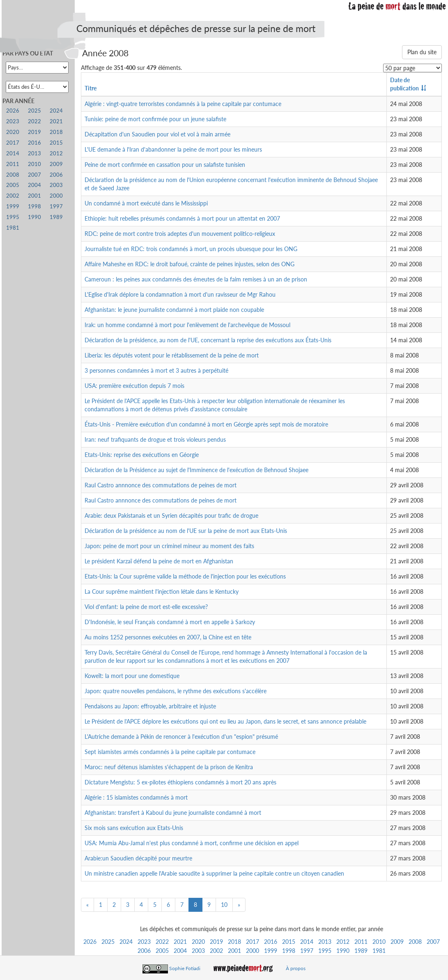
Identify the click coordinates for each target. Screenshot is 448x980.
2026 (90, 942)
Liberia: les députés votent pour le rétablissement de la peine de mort (172, 355)
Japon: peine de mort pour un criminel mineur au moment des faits (169, 546)
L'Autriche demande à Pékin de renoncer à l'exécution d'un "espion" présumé (181, 737)
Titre (91, 88)
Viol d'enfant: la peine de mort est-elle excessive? (146, 607)
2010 (379, 942)
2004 (180, 951)
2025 (108, 942)
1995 (325, 951)
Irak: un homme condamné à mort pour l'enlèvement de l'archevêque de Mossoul (187, 325)
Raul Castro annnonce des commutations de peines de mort (161, 485)
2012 (343, 942)
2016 (271, 942)
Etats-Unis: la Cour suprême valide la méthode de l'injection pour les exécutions (185, 576)
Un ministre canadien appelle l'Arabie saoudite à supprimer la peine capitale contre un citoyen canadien (214, 873)
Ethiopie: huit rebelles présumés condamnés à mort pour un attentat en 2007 (182, 218)
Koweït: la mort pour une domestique (132, 676)
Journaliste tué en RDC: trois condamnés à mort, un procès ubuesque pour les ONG (191, 249)
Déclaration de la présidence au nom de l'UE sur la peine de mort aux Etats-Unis (186, 531)
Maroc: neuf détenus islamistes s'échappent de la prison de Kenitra (169, 767)
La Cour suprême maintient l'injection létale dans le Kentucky (162, 591)
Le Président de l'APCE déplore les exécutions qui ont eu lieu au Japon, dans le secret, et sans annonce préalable (225, 721)
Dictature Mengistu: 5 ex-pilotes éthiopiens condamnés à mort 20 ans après (180, 782)
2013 (325, 942)
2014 (307, 942)
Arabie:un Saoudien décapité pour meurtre (138, 858)
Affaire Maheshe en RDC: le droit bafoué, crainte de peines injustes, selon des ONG (190, 264)
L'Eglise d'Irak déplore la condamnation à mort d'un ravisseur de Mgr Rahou (180, 294)
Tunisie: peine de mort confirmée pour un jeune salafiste (155, 119)
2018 (234, 942)
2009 (397, 942)
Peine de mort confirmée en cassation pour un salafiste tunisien (165, 165)
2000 (253, 951)
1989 (361, 951)
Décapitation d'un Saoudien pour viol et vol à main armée (157, 134)
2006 (144, 951)
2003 (198, 951)
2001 (234, 951)
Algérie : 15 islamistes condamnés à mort (136, 797)
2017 (253, 942)
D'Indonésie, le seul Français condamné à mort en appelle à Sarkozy (170, 622)
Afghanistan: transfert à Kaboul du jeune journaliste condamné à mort (173, 813)
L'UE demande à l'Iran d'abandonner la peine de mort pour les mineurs (173, 149)
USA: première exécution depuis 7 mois (134, 386)
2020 (198, 942)
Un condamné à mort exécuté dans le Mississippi (146, 203)
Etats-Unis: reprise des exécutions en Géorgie (142, 455)
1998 (289, 951)
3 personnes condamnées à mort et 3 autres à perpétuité (156, 370)
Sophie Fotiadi (185, 968)
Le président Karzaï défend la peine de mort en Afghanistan (159, 561)
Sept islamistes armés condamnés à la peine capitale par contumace (170, 752)
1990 (343, 951)
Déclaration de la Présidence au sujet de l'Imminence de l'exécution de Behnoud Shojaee (196, 470)
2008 (415, 942)
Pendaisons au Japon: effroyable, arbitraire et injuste (150, 706)
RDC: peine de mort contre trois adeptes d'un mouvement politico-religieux (180, 234)
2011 (361, 942)
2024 (126, 942)
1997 (307, 951)
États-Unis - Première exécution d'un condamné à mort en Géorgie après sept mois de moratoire (206, 424)
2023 (144, 942)
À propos (296, 968)
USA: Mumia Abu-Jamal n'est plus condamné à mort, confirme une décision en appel (192, 843)
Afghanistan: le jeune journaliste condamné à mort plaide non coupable (174, 310)
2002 (216, 951)
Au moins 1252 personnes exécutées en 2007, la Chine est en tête (168, 637)
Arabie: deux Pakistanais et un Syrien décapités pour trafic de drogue (171, 515)
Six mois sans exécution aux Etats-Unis (134, 828)
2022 (162, 942)
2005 (162, 951)
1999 (271, 951)
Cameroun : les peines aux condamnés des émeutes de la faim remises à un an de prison (196, 279)
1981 (379, 951)
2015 (289, 942)
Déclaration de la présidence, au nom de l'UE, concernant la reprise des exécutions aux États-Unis (208, 340)
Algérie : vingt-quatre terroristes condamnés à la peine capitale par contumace (183, 104)
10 (224, 905)
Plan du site (422, 52)
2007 (433, 942)
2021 (180, 942)
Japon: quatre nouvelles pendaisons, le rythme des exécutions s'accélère (176, 691)
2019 (216, 942)
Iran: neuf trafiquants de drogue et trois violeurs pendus (155, 439)
